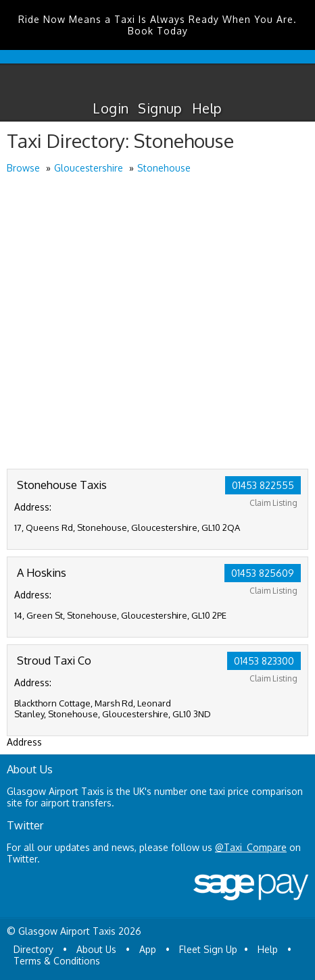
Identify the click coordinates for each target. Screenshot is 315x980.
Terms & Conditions (57, 961)
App (148, 949)
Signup (160, 108)
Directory (33, 949)
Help (207, 108)
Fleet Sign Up (208, 949)
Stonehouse (164, 168)
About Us (96, 949)
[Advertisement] (157, 323)
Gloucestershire (89, 168)
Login (111, 108)
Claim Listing (273, 503)
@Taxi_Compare (251, 847)
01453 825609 (263, 573)
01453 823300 (264, 661)
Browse (23, 168)
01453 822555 (263, 485)
